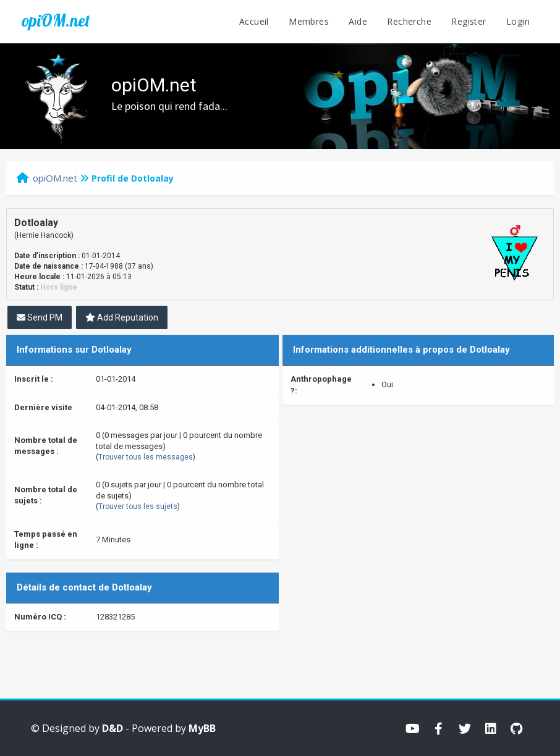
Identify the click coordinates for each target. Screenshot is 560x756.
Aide (358, 21)
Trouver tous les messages (146, 457)
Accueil (254, 21)
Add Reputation (122, 317)
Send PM (40, 317)
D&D (112, 728)
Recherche (409, 21)
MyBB (202, 728)
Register (469, 21)
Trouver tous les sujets (138, 506)
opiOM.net (56, 20)
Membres (309, 21)
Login (518, 21)
